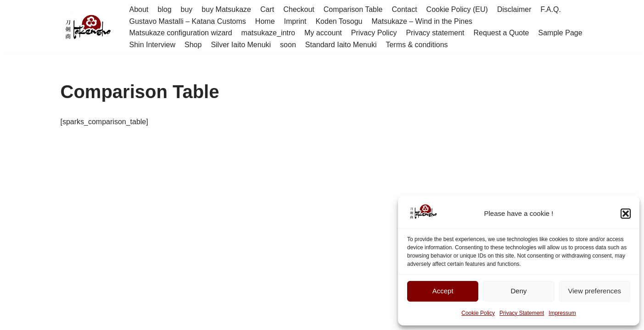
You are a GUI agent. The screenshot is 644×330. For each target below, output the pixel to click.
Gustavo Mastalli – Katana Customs (188, 21)
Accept (443, 291)
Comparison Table (353, 9)
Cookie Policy (478, 313)
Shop (193, 45)
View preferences (595, 291)
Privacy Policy (374, 33)
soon (288, 45)
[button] (626, 214)
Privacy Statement (522, 313)
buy (187, 9)
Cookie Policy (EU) (457, 9)
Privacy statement (435, 33)
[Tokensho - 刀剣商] (88, 27)
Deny (518, 291)
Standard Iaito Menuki (341, 45)
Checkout (299, 9)
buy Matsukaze (226, 9)
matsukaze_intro (268, 33)
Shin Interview (153, 45)
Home (265, 21)
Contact (404, 9)
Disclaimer (514, 9)
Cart (267, 9)
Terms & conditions (417, 45)
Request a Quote (501, 33)
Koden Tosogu (339, 21)
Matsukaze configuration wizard (181, 33)
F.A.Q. (551, 9)
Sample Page (560, 33)
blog (164, 9)
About (139, 9)
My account (323, 33)
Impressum (562, 313)
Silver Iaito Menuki (241, 45)
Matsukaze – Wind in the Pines (422, 21)
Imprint (295, 21)
